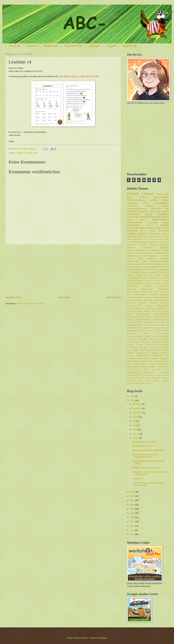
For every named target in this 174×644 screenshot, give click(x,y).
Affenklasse (139, 300)
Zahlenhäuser (153, 270)
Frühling (147, 320)
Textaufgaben (132, 358)
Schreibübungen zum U (142, 446)
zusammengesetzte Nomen (137, 383)
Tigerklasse (154, 358)
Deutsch (32, 46)
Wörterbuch (164, 295)
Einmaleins (149, 275)
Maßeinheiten (132, 331)
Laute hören (150, 325)
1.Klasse (147, 194)
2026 (133, 396)
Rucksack (130, 345)
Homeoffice (160, 322)
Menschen (142, 331)
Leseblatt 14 (137, 478)
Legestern (131, 234)
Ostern (146, 334)
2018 (133, 517)
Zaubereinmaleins (149, 372)
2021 (133, 505)
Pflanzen (148, 336)
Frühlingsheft (155, 320)
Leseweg (165, 236)
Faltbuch (153, 245)
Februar (136, 434)
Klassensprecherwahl (135, 325)
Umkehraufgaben (147, 361)
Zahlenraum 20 (135, 231)
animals (145, 375)
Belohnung (165, 303)
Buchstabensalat (133, 308)
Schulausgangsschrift (152, 267)
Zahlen (166, 370)
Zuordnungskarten (150, 256)
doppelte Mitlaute (162, 375)
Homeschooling (133, 264)
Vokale (129, 364)
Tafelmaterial (157, 356)
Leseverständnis (161, 203)
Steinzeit (155, 353)
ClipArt (154, 200)
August (136, 417)
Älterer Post (114, 297)
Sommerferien (155, 350)
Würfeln (147, 370)
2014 (133, 534)
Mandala (165, 250)
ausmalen (153, 272)
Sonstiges (95, 46)
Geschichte (154, 261)
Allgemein (151, 259)
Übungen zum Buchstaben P (145, 442)
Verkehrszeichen (134, 270)
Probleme (138, 267)
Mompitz (158, 331)
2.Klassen (130, 300)
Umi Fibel (164, 292)
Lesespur (158, 281)
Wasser (153, 364)
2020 (133, 509)
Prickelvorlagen (163, 336)
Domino (165, 211)
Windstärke (142, 367)
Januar (136, 438)
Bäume (150, 225)
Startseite (15, 46)
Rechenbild (132, 242)
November (137, 408)
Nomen (130, 267)
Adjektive (131, 275)
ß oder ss (150, 383)
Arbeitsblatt (132, 211)
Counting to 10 (163, 308)
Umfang (130, 361)
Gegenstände (132, 278)
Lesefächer (165, 325)
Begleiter (154, 303)
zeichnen (165, 381)
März (135, 430)
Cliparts (112, 46)
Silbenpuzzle (142, 242)
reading (148, 381)
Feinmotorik (164, 317)
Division (143, 245)
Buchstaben (143, 211)
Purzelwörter (132, 339)
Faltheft (149, 317)
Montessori (150, 228)
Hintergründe (149, 322)
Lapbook (140, 281)
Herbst (166, 222)
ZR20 (155, 242)
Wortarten (138, 239)
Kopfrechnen (132, 236)
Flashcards (131, 320)
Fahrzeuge (141, 317)
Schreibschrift (133, 217)
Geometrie (143, 278)
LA (144, 325)
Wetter (130, 239)
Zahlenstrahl (136, 272)
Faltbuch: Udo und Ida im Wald (146, 468)
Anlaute (165, 217)
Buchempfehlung (163, 306)
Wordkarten (152, 367)
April (135, 425)
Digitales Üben (150, 311)
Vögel (137, 364)
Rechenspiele (164, 339)
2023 (133, 496)
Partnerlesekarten (162, 334)
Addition (165, 206)
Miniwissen (140, 283)
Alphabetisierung (150, 300)
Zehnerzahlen (164, 372)
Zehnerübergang (134, 256)
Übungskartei (163, 272)
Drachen (166, 311)
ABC (141, 259)
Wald (129, 295)
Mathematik (51, 46)
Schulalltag (143, 347)
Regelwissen (155, 234)
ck (155, 375)
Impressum (130, 46)
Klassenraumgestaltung (136, 250)
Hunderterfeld (163, 278)
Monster (148, 283)
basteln (151, 375)
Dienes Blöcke (137, 311)
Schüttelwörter (163, 289)
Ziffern (139, 375)
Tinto (150, 292)
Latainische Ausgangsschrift (149, 236)
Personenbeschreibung (135, 336)
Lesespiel (130, 328)
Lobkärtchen (147, 328)
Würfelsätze (156, 370)
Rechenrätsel (153, 339)
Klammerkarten (134, 214)
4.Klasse (165, 242)
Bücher (142, 308)
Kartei (143, 264)
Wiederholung (132, 367)
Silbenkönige (145, 350)
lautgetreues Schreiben (160, 378)
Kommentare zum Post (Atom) (29, 304)
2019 (133, 513)
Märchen (166, 331)
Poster (166, 239)
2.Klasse (143, 197)
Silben (136, 350)
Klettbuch (164, 225)
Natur (166, 264)
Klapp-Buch (148, 247)
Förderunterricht (133, 261)
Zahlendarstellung (133, 372)
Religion (166, 342)
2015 (133, 530)
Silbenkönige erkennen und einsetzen (149, 450)
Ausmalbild (131, 303)
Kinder (152, 239)
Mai (134, 421)
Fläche (158, 275)
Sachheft (140, 345)
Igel (167, 322)
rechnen (157, 381)
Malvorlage (165, 328)
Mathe (166, 281)
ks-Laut (148, 378)
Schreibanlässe (132, 347)
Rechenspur (147, 286)
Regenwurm (156, 342)
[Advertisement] (63, 270)
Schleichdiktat (147, 289)
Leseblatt (150, 206)
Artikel (159, 300)
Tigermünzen (164, 358)
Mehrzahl (131, 283)
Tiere (146, 203)
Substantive (164, 353)
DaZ (128, 311)
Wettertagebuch (140, 295)
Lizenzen (138, 328)
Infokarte (165, 234)
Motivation (157, 283)
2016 (133, 526)
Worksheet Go (163, 367)
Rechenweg (146, 342)
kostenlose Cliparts (151, 297)
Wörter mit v (134, 370)
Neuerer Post (14, 297)
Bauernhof (143, 303)
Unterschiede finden (161, 361)
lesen (130, 197)
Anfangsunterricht (135, 222)
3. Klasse (164, 256)
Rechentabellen (162, 286)
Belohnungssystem (134, 306)
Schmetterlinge (151, 345)
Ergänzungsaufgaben (161, 314)
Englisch (130, 314)
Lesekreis (149, 281)
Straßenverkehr (133, 292)
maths (141, 381)
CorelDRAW (132, 206)
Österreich (165, 297)
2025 (133, 400)
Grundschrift (138, 322)
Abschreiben (132, 245)
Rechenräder (142, 339)
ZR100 (166, 228)
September (138, 412)
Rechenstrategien (133, 342)
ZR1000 (144, 270)
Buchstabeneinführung (137, 209)
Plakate (130, 253)
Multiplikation (143, 234)
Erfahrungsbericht (143, 314)
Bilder (166, 200)
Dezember (137, 404)
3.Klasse (130, 259)
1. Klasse (150, 231)
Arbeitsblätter (163, 214)
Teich (167, 356)
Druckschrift (163, 231)
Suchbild (130, 356)
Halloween (131, 247)
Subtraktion (156, 217)
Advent (139, 275)
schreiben (149, 214)
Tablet (150, 242)
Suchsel (144, 292)
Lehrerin (157, 325)
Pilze (154, 336)
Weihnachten (147, 253)
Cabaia (148, 308)
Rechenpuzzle (133, 286)
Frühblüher (164, 259)
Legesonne (158, 264)
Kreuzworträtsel (154, 250)
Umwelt (166, 267)
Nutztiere (165, 283)
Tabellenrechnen (143, 356)
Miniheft (159, 239)
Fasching (156, 317)
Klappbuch (164, 247)
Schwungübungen (155, 347)
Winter (159, 228)
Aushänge (165, 300)
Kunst (150, 264)
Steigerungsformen (143, 353)
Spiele (142, 220)
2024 (133, 492)
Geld (145, 261)
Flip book (139, 320)
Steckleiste (145, 217)
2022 (133, 500)
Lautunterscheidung (136, 228)
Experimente (132, 317)
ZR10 (145, 239)
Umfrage (137, 361)
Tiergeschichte (143, 358)
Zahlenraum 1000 (161, 253)
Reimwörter (132, 289)
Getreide (165, 261)
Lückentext (156, 328)
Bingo (130, 220)
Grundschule (155, 211)
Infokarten (131, 281)
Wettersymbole (163, 364)
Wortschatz (153, 295)
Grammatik (153, 222)
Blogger (104, 638)
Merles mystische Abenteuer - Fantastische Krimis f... (145, 456)
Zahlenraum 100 (160, 209)
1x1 (160, 242)
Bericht (149, 306)
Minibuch (150, 331)
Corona (154, 308)
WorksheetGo (133, 225)
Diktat (159, 311)
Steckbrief (131, 353)
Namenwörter (132, 334)
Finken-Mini (164, 245)
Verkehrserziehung (160, 220)
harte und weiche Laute (136, 378)
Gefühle (165, 275)
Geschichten (152, 278)
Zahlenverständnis (134, 297)
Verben (137, 253)
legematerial (131, 381)
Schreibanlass (164, 345)
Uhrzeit (156, 292)
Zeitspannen (131, 375)
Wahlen (144, 364)
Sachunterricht (74, 46)
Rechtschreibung (136, 200)
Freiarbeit (132, 203)
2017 (133, 522)
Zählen (145, 272)
